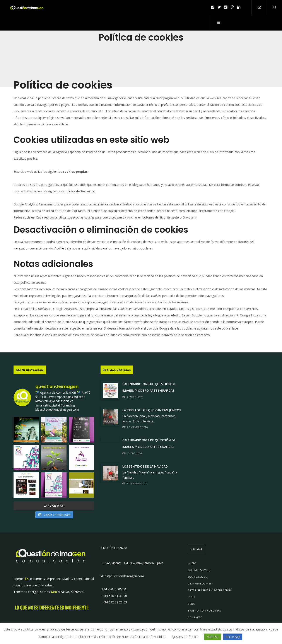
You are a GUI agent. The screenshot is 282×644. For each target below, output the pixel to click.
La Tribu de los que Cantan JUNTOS (152, 410)
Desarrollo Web (200, 583)
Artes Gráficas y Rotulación (209, 590)
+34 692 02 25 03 (114, 602)
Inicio (192, 563)
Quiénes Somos (199, 570)
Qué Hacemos (198, 577)
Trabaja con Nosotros (205, 611)
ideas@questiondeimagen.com (122, 576)
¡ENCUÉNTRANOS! (114, 548)
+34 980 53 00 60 (113, 589)
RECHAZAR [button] (233, 637)
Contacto (195, 617)
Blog (192, 604)
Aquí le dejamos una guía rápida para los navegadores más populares (104, 248)
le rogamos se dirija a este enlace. (44, 124)
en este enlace (92, 328)
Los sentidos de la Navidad (145, 466)
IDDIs (191, 597)
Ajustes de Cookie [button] (185, 637)
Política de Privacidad (150, 637)
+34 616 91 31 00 (114, 596)
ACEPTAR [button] (212, 637)
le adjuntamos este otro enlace (216, 328)
